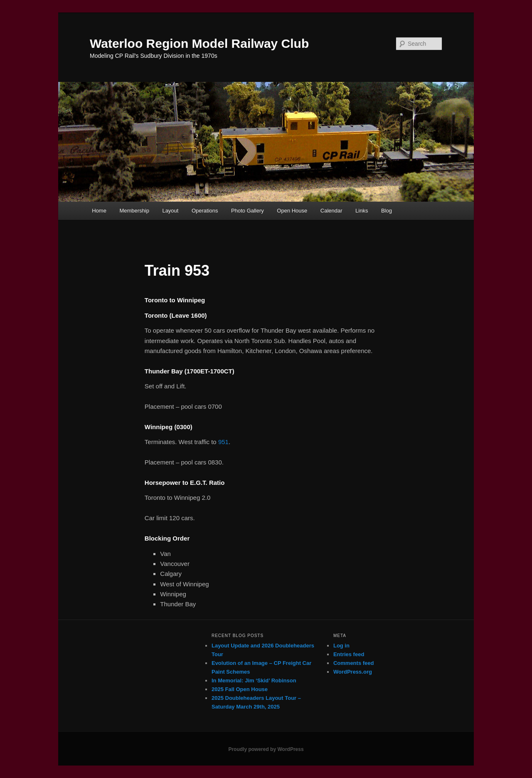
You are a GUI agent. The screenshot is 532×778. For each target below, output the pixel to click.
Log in (341, 646)
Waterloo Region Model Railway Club (199, 43)
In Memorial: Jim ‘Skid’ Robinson (254, 680)
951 (223, 442)
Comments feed (354, 663)
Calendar (331, 211)
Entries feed (349, 654)
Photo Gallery (248, 211)
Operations (205, 211)
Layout (170, 211)
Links (362, 211)
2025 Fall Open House (240, 689)
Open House (292, 211)
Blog (387, 211)
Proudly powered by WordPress (266, 749)
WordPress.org (353, 672)
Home (99, 211)
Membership (134, 211)
